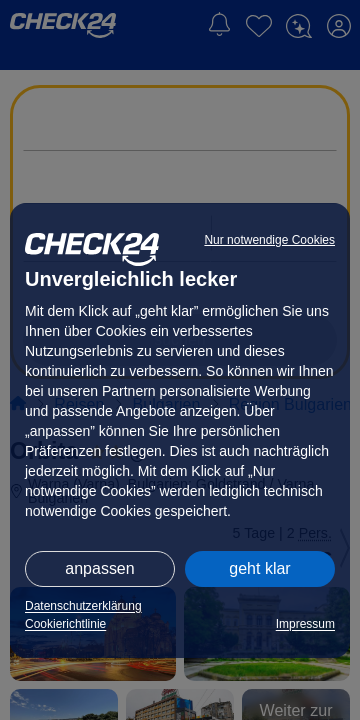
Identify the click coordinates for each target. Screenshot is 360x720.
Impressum (305, 624)
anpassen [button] (99, 568)
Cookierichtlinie (65, 624)
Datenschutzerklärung (83, 606)
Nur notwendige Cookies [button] (269, 240)
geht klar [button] (259, 568)
